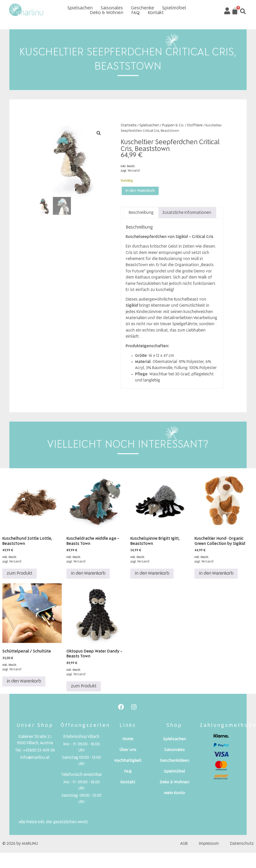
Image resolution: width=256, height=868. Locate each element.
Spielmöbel (174, 8)
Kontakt (156, 13)
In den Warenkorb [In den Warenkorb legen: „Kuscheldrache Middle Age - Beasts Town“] (88, 575)
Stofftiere (195, 125)
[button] (243, 11)
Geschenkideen (174, 762)
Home (128, 741)
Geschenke (143, 8)
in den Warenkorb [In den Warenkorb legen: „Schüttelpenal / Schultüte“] (24, 683)
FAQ (135, 13)
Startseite (129, 125)
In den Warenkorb (143, 192)
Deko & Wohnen (107, 13)
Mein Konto (175, 795)
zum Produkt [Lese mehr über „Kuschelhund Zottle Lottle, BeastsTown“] (20, 575)
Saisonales (112, 8)
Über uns (128, 752)
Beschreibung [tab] (141, 214)
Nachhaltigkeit (128, 762)
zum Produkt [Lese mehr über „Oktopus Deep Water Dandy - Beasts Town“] (84, 688)
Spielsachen (80, 8)
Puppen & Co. (173, 125)
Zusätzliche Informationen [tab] (187, 214)
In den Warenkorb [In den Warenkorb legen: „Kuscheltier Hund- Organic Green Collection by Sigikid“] (216, 575)
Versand (134, 171)
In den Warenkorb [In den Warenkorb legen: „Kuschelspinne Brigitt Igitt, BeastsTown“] (152, 575)
